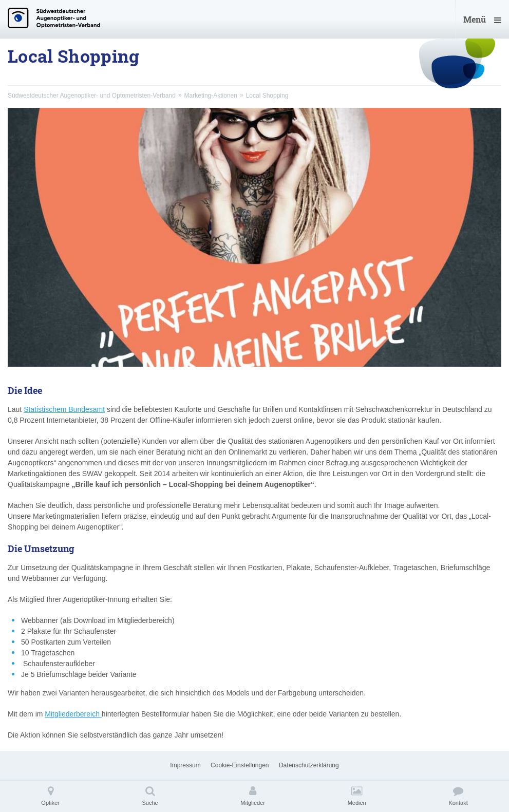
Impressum (185, 765)
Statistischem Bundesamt (64, 409)
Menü (482, 19)
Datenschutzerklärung (309, 765)
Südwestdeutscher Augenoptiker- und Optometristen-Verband (92, 96)
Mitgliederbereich (73, 714)
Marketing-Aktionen (211, 96)
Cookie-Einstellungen (240, 765)
